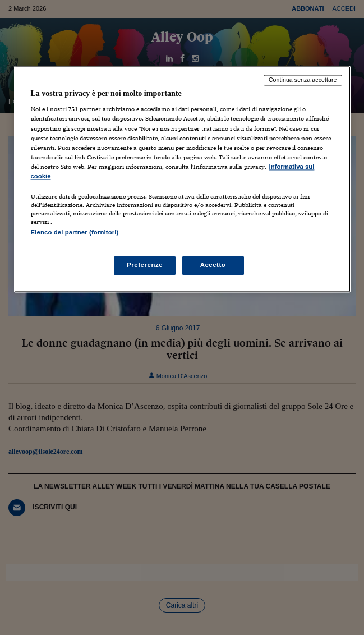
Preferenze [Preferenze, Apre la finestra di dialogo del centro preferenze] (145, 265)
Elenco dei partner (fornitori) (75, 232)
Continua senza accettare (303, 80)
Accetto (213, 265)
